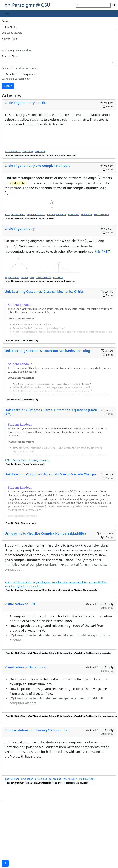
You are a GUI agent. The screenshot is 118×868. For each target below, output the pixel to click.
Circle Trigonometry (20, 229)
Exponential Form (36, 214)
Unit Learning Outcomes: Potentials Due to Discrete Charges (50, 474)
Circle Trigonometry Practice (26, 103)
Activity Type (9, 39)
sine (32, 277)
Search (6, 21)
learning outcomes (39, 460)
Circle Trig (28, 151)
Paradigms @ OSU (27, 5)
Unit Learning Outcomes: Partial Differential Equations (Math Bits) (51, 412)
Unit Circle (40, 151)
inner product (70, 779)
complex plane (60, 582)
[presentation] (100, 178)
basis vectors (12, 779)
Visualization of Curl (20, 604)
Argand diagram (42, 582)
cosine (24, 277)
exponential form (98, 582)
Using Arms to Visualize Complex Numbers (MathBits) (45, 533)
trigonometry (12, 277)
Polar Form (73, 214)
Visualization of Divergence (25, 667)
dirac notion (27, 779)
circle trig (58, 277)
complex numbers (22, 582)
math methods (44, 277)
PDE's (8, 460)
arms (8, 582)
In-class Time (10, 56)
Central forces (20, 460)
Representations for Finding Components (36, 730)
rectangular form (78, 582)
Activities (11, 74)
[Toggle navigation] (7, 14)
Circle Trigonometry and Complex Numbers (37, 166)
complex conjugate (15, 586)
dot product (55, 779)
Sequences (30, 74)
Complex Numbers (15, 214)
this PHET (102, 251)
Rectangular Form (56, 214)
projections (41, 779)
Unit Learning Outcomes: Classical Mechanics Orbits (44, 292)
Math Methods (13, 151)
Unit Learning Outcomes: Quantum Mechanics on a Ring (47, 351)
